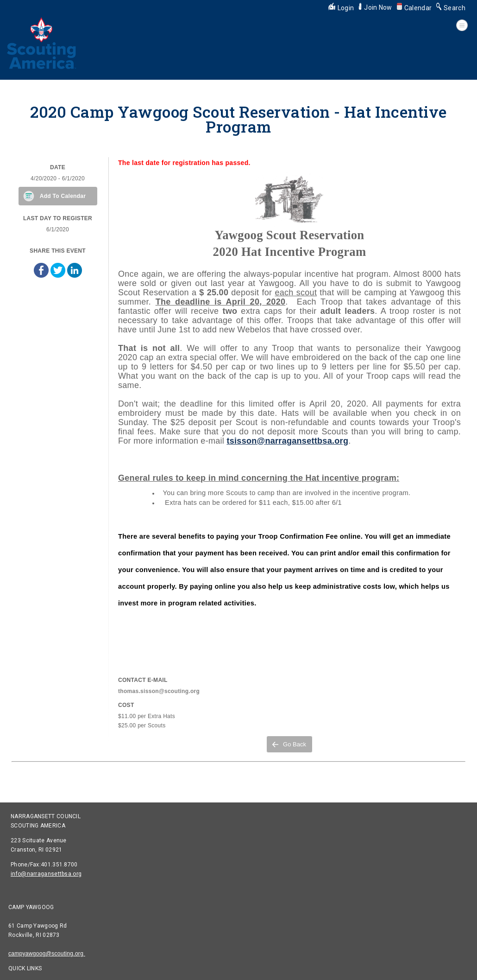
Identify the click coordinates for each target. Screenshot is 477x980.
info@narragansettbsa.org (46, 874)
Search (451, 8)
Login (341, 8)
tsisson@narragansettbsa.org (287, 441)
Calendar (414, 8)
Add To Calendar (63, 196)
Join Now (375, 7)
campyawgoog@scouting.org (47, 954)
